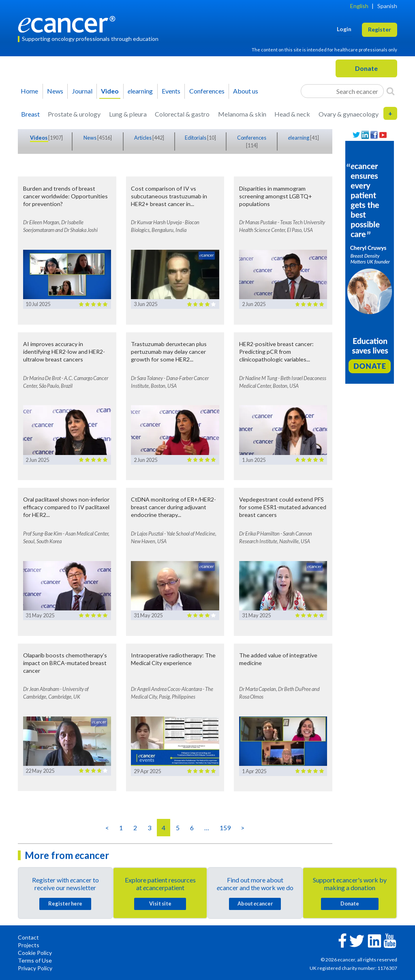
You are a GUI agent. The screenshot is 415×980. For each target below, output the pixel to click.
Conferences (207, 91)
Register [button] (380, 29)
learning (140, 91)
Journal (82, 91)
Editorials (196, 138)
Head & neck (292, 114)
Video (110, 91)
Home (29, 91)
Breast (30, 114)
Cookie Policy (35, 953)
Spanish (387, 6)
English (359, 6)
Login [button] (344, 29)
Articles (143, 138)
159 (225, 828)
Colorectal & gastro (182, 114)
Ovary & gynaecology (349, 114)
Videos (39, 138)
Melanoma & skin (242, 114)
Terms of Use (35, 960)
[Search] (390, 91)
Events (171, 91)
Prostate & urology (74, 114)
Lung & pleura (128, 114)
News (55, 91)
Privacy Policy (35, 968)
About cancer (255, 903)
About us (246, 91)
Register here (65, 903)
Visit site (160, 903)
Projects (29, 945)
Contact (28, 937)
